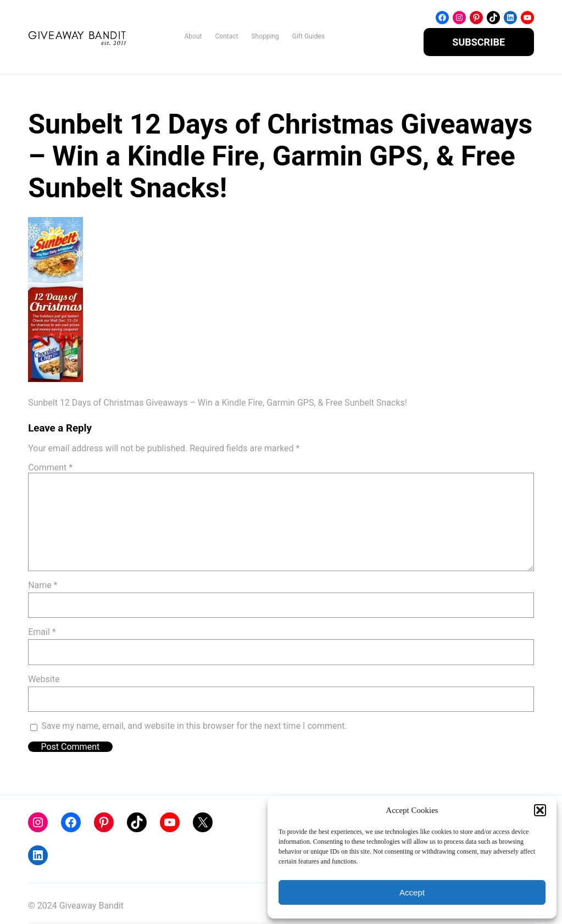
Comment (50, 467)
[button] (540, 810)
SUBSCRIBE (478, 42)
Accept (412, 892)
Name (43, 585)
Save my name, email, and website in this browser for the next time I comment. (194, 726)
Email (42, 632)
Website (44, 679)
